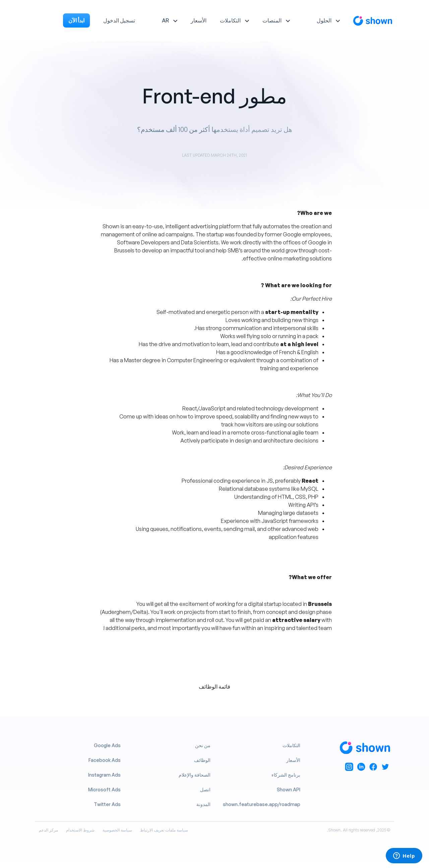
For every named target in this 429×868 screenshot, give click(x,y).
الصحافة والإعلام (195, 775)
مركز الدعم (48, 830)
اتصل (205, 790)
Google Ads (107, 745)
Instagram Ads (104, 775)
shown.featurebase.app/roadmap (262, 804)
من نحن (203, 745)
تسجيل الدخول (119, 20)
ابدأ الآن (76, 20)
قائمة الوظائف (214, 687)
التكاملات (291, 745)
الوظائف (202, 760)
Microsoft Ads (104, 790)
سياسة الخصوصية (117, 830)
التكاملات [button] (230, 20)
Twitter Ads (107, 804)
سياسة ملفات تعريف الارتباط (164, 830)
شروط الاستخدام (80, 830)
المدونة (203, 804)
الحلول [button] (324, 20)
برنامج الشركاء (286, 775)
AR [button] (165, 20)
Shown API (289, 790)
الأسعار (199, 20)
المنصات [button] (272, 20)
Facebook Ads (105, 760)
